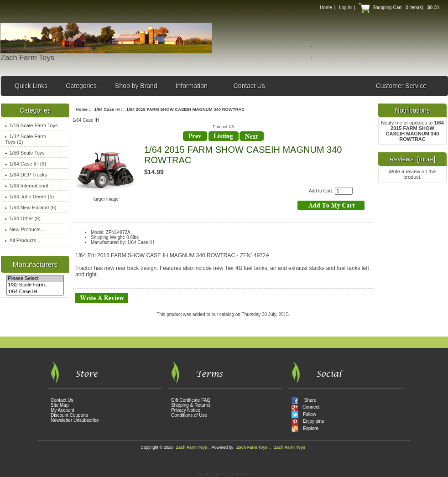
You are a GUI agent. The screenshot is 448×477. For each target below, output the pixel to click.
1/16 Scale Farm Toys (31, 125)
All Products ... (23, 240)
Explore (305, 429)
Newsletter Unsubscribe (75, 420)
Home (326, 8)
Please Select (35, 279)
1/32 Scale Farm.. (35, 285)
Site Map (60, 405)
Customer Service (401, 86)
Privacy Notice (186, 410)
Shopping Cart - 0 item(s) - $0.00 (399, 8)
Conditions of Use (189, 415)
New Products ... (26, 229)
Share (304, 401)
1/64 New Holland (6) (31, 207)
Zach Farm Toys (192, 447)
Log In (345, 8)
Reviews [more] (412, 159)
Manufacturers (35, 264)
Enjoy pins (308, 422)
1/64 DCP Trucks (26, 175)
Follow (304, 415)
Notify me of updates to (412, 131)
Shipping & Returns (191, 405)
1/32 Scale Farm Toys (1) (26, 139)
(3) (26, 164)
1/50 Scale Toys (25, 153)
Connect (305, 408)
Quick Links (31, 86)
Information (192, 86)
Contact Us (249, 86)
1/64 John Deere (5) (29, 197)
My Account (63, 410)
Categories (81, 86)
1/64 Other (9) (23, 218)
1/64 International (26, 186)
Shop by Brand (136, 86)
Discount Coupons (69, 415)
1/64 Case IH (35, 292)
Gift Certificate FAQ (191, 400)
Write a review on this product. (413, 174)
